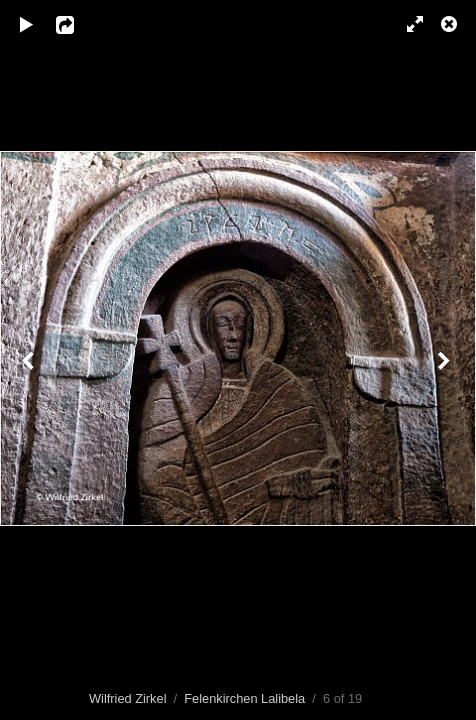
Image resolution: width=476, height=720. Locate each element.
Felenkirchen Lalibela (244, 698)
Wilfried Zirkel (128, 698)
